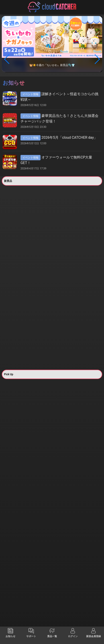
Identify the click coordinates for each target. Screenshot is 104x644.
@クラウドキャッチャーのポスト (52, 613)
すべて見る (14, 231)
